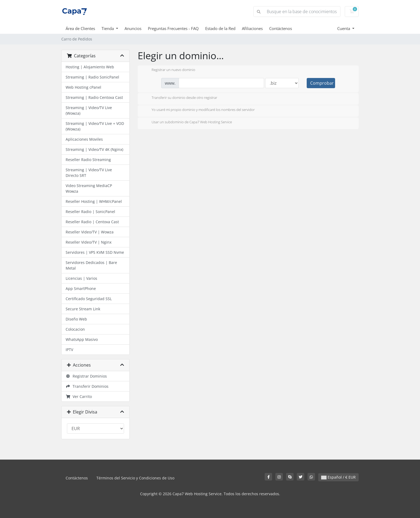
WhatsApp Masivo (82, 339)
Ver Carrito (79, 396)
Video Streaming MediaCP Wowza (89, 188)
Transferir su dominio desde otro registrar (180, 98)
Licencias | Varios (81, 278)
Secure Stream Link (83, 309)
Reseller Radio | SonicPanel (90, 212)
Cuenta (344, 28)
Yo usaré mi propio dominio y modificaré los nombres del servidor (199, 110)
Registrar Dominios (86, 376)
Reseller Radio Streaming (88, 160)
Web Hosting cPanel (83, 87)
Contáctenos (281, 28)
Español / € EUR (338, 477)
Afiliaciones (252, 28)
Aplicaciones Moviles (84, 139)
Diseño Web (76, 319)
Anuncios (133, 28)
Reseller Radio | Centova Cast (92, 222)
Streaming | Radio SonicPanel (92, 77)
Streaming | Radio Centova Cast (94, 97)
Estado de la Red (220, 28)
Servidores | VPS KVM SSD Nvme (95, 252)
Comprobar (322, 83)
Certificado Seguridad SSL (89, 299)
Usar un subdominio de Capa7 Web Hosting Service (187, 122)
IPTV (69, 350)
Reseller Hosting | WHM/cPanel (94, 201)
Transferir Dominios (87, 386)
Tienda (108, 28)
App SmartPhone (81, 288)
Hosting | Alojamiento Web (90, 67)
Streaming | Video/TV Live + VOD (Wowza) (95, 126)
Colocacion (75, 329)
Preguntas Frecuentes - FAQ (173, 28)
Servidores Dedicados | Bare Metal (91, 265)
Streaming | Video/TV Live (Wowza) (89, 110)
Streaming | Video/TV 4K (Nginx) (94, 149)
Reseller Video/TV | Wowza (90, 232)
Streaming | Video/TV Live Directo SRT (89, 173)
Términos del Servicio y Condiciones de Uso (135, 478)
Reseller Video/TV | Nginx (89, 242)
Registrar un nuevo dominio (169, 70)
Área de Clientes (80, 28)
